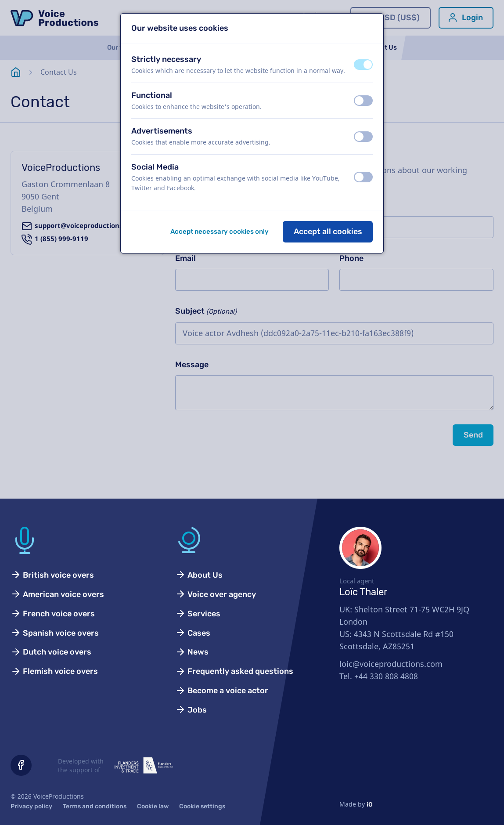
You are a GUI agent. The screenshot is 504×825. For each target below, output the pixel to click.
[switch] (363, 65)
